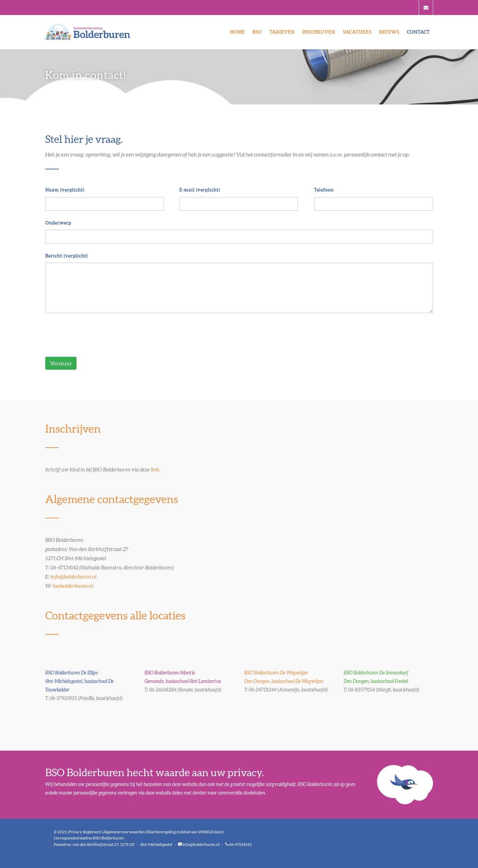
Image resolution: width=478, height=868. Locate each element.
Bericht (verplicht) (67, 256)
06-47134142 (240, 844)
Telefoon (324, 190)
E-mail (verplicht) (200, 190)
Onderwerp (58, 223)
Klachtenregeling (161, 832)
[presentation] (97, 335)
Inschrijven (319, 32)
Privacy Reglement (85, 832)
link (155, 470)
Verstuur (61, 363)
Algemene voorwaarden (124, 832)
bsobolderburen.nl (73, 586)
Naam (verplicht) (65, 190)
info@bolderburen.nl (74, 577)
